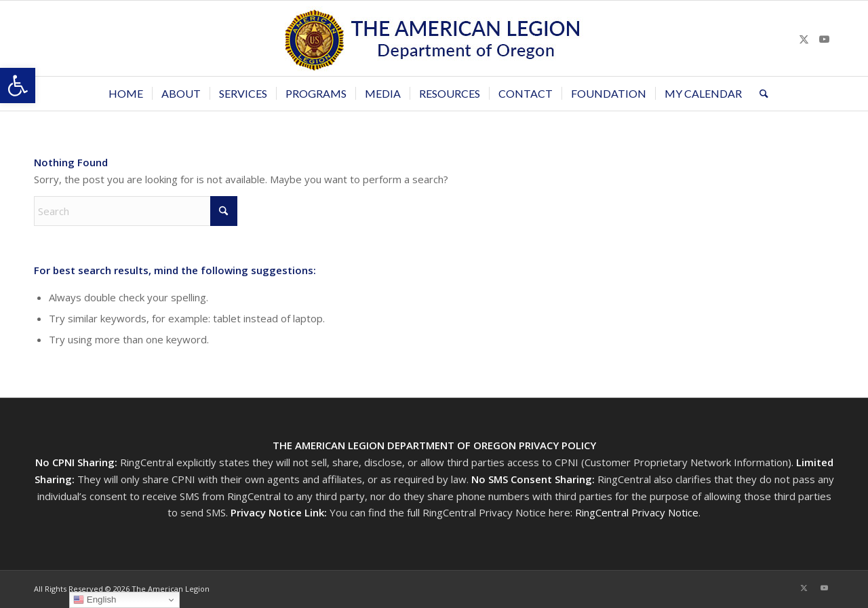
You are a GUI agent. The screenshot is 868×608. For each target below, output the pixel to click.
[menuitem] (126, 94)
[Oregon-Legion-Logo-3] (434, 38)
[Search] (759, 94)
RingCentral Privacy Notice (637, 512)
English (95, 600)
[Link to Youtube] (824, 39)
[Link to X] (804, 39)
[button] (18, 85)
